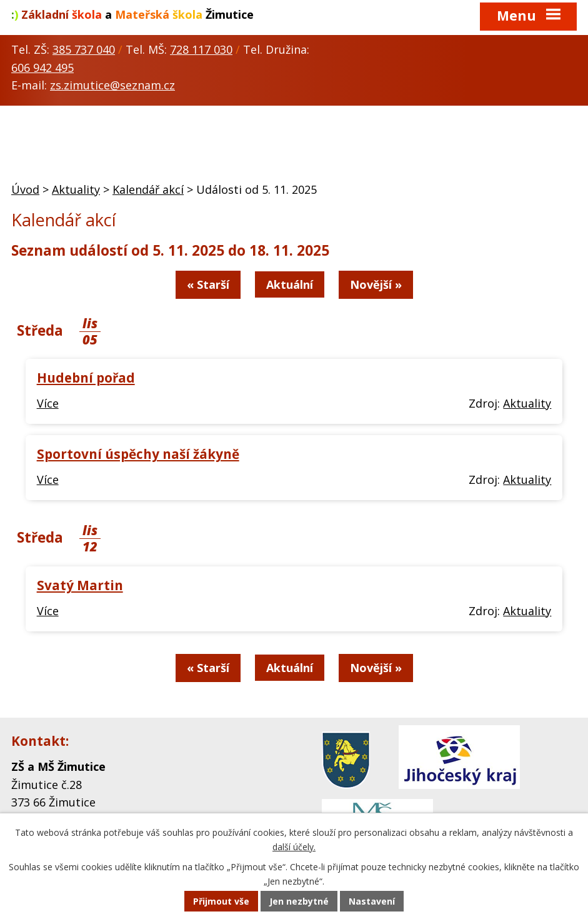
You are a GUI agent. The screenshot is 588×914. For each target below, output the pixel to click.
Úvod (25, 189)
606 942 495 (42, 68)
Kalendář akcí (148, 189)
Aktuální (290, 284)
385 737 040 (84, 49)
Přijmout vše (221, 901)
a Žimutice (132, 14)
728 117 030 (201, 49)
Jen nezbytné (299, 901)
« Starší (208, 284)
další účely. (294, 847)
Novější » (376, 284)
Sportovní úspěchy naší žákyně (138, 454)
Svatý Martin (80, 585)
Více (48, 403)
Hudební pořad (86, 378)
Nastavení (372, 901)
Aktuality (76, 189)
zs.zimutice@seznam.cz (112, 85)
